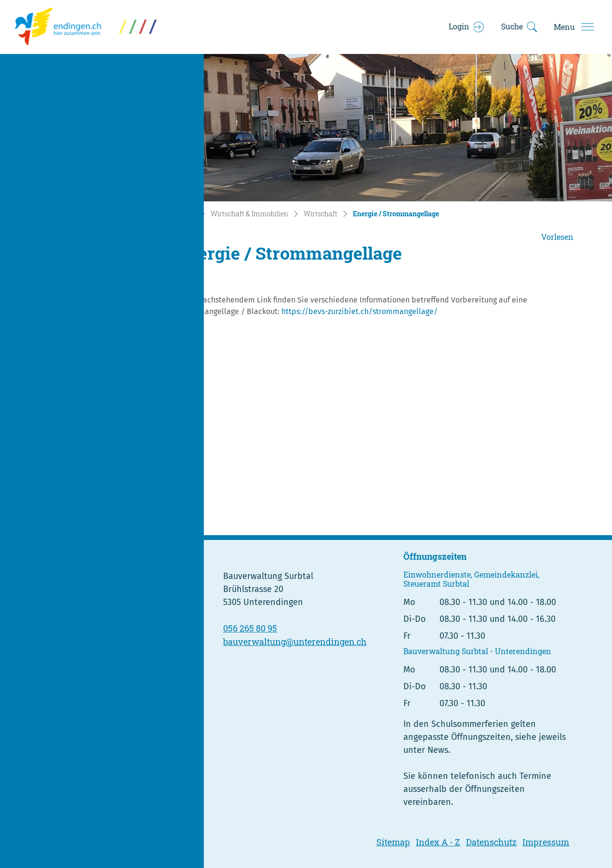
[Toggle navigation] (573, 27)
